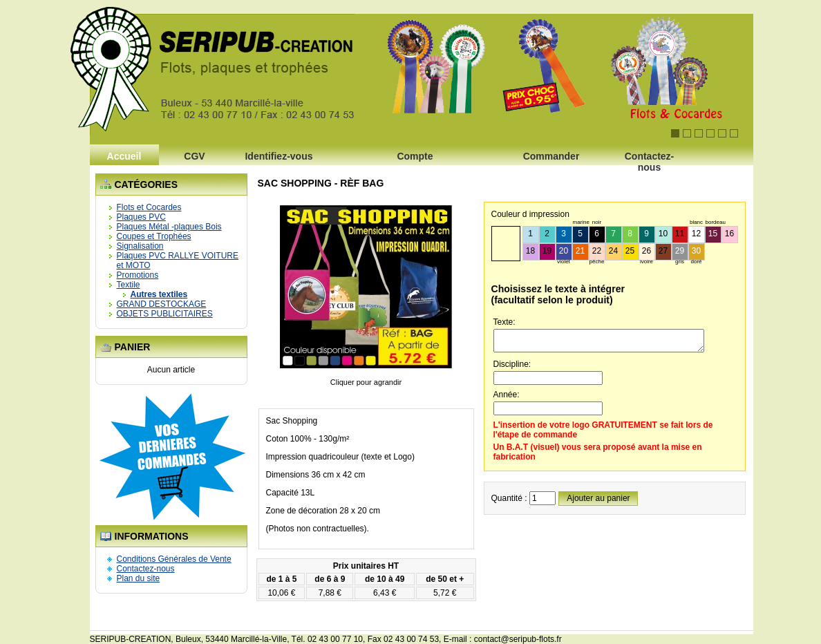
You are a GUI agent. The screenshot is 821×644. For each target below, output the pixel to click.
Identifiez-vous (279, 156)
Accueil (124, 156)
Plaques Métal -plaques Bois (169, 227)
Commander (551, 156)
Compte (415, 156)
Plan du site (139, 578)
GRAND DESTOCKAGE (162, 304)
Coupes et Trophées (154, 236)
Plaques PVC (141, 217)
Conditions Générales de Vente (174, 559)
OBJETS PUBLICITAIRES (165, 314)
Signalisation (140, 246)
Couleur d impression (530, 214)
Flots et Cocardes (149, 207)
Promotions (138, 275)
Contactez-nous (650, 160)
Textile (129, 285)
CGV (194, 156)
